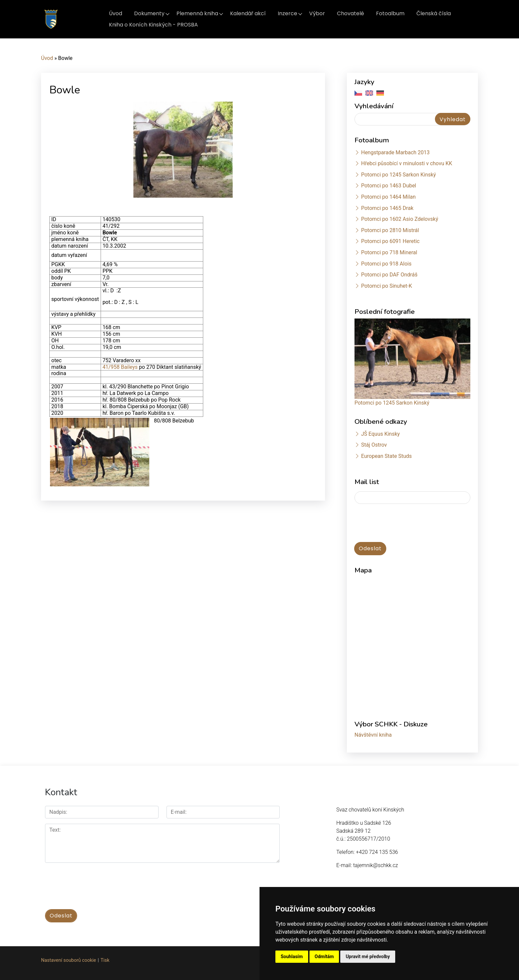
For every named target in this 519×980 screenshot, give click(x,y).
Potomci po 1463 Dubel (389, 186)
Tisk (105, 960)
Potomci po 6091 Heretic (390, 241)
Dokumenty (149, 13)
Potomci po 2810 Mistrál (390, 230)
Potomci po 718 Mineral (389, 252)
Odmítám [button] (324, 956)
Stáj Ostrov (374, 445)
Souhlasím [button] (292, 956)
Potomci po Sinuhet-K (387, 286)
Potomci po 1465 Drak (387, 208)
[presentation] (405, 523)
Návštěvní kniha (373, 735)
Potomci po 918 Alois (386, 264)
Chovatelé (351, 13)
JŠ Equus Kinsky (380, 434)
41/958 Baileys (120, 367)
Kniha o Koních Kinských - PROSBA (153, 25)
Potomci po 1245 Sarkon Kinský (399, 175)
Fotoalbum (390, 13)
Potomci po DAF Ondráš (389, 275)
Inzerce (287, 13)
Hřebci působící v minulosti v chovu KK (407, 163)
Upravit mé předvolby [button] (368, 956)
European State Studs (386, 456)
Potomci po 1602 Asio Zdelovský (400, 219)
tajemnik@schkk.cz (376, 865)
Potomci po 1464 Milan (388, 197)
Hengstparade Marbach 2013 (395, 152)
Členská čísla (434, 13)
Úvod (116, 13)
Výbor (317, 13)
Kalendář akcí (248, 13)
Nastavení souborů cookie (69, 960)
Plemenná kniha (197, 13)
